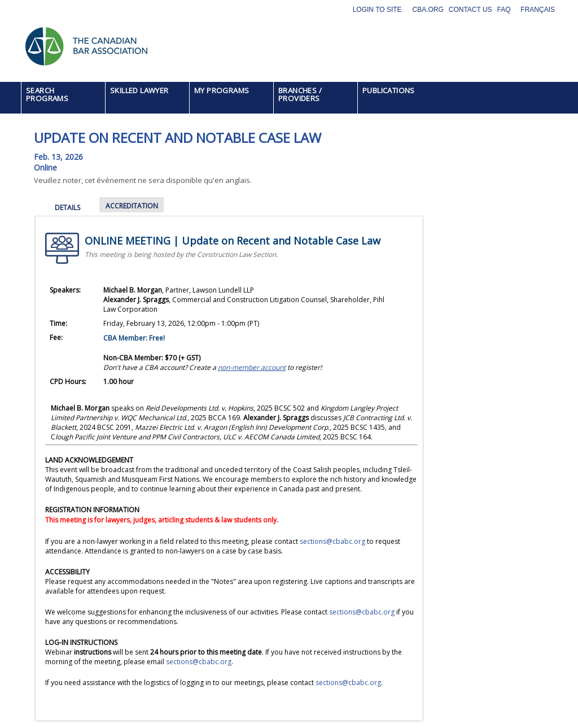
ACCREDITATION (132, 206)
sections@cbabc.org (332, 541)
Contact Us (470, 10)
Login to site (377, 10)
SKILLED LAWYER (139, 90)
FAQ (504, 10)
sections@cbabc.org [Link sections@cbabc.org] (362, 612)
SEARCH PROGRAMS (47, 94)
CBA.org (428, 10)
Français (538, 10)
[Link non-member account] (252, 367)
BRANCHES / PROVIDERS (300, 94)
